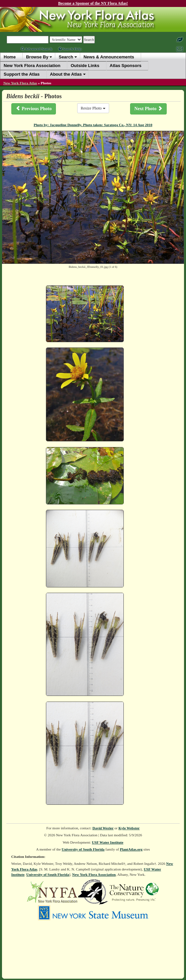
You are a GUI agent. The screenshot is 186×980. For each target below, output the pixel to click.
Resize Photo (93, 108)
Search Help (70, 49)
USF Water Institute (108, 842)
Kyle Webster (129, 828)
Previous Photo (34, 109)
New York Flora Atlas (20, 83)
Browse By (37, 57)
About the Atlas (66, 74)
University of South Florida (83, 849)
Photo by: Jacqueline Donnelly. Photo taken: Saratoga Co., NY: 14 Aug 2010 (93, 125)
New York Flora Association (94, 874)
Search (66, 57)
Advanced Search (37, 49)
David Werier (103, 828)
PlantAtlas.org (131, 849)
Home (10, 57)
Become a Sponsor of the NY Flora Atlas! (93, 3)
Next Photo (148, 109)
